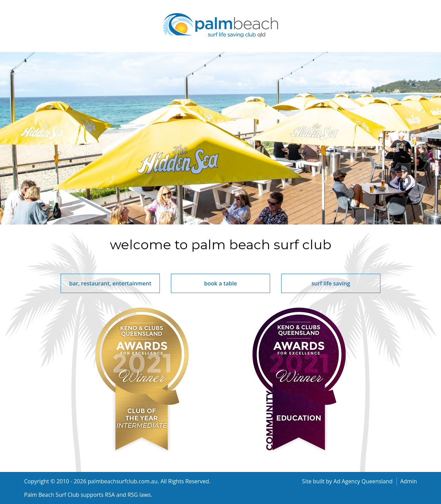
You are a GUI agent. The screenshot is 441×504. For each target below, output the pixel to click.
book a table (220, 283)
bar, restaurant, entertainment (110, 283)
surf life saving (331, 283)
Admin (408, 481)
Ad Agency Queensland (363, 481)
